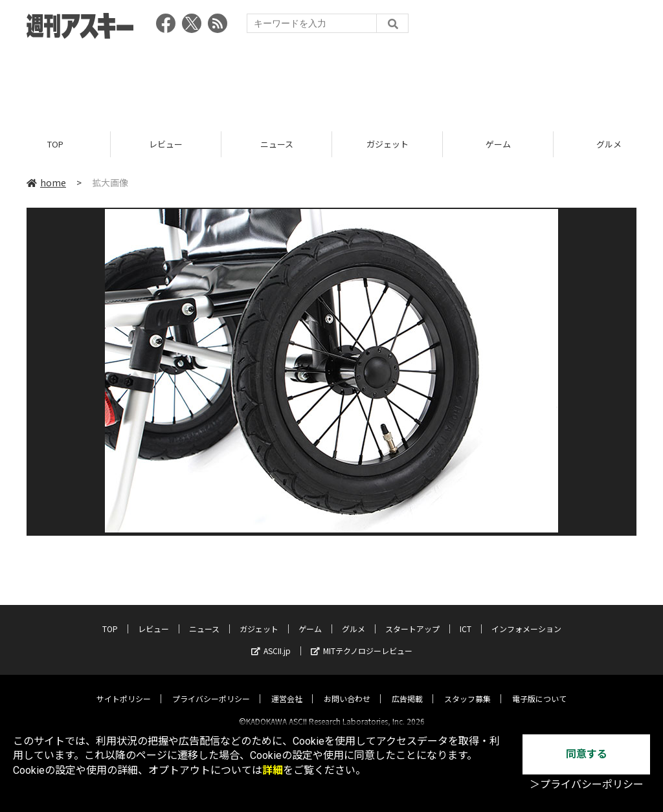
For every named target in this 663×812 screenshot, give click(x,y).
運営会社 (287, 687)
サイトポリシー (124, 687)
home (46, 182)
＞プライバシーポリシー (587, 785)
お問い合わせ (347, 687)
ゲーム (498, 144)
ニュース (277, 144)
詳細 (273, 770)
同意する (587, 754)
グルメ (354, 618)
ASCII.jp (271, 640)
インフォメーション (526, 618)
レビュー (166, 144)
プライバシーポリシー (211, 687)
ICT (466, 618)
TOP (55, 144)
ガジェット (388, 144)
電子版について (539, 687)
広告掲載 (407, 687)
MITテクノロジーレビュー (362, 640)
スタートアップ (412, 618)
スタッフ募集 (467, 687)
